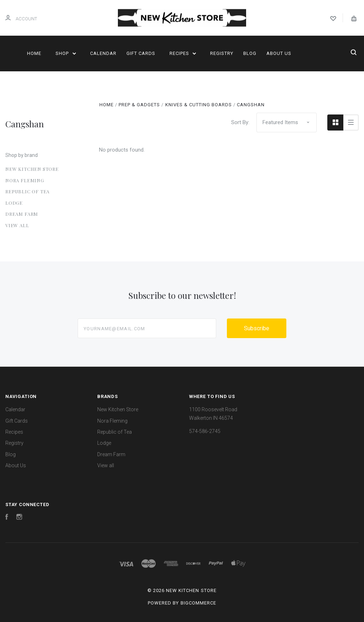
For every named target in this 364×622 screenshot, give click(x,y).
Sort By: (240, 122)
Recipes (183, 53)
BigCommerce (198, 603)
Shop (66, 53)
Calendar (103, 53)
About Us (279, 53)
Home (34, 53)
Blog (250, 53)
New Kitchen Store (32, 169)
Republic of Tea (27, 191)
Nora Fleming (25, 180)
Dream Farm (22, 214)
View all (17, 225)
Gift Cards (141, 53)
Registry (222, 53)
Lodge (14, 203)
